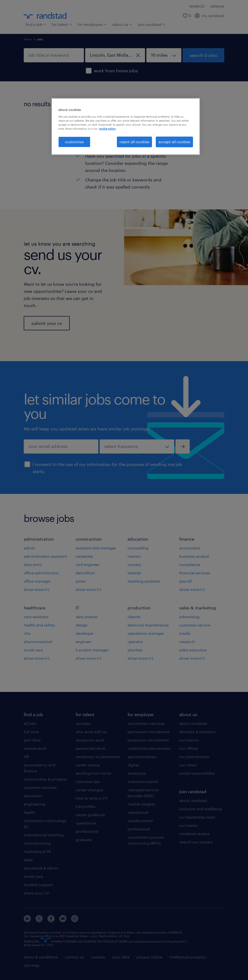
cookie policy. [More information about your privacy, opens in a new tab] (107, 129)
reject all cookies (134, 142)
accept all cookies (174, 142)
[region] (126, 126)
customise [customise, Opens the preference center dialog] (74, 142)
